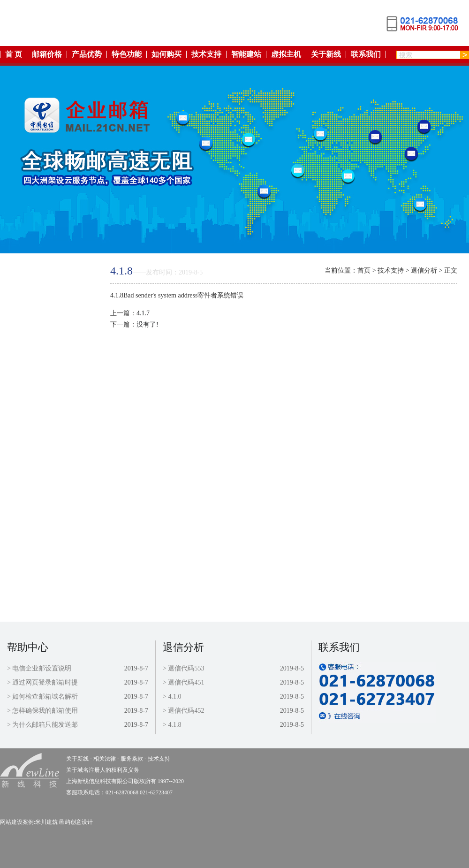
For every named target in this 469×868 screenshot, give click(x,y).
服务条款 (44, 463)
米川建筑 (46, 822)
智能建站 (246, 54)
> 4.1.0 (172, 697)
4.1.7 (143, 313)
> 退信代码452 (183, 711)
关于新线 (326, 54)
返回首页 (44, 269)
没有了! (148, 324)
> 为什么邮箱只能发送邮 (42, 725)
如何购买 (166, 54)
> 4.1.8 (172, 725)
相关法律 (44, 441)
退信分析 (424, 270)
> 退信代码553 (183, 668)
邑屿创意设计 (76, 822)
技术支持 (206, 54)
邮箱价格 (47, 54)
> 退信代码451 (183, 682)
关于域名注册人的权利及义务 (103, 770)
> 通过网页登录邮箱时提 (42, 682)
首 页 (14, 54)
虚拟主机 (286, 54)
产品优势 (87, 54)
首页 (364, 270)
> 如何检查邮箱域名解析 (42, 697)
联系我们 (366, 54)
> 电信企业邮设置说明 (39, 668)
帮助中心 (28, 647)
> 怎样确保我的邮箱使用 (42, 711)
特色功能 (127, 54)
